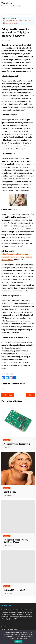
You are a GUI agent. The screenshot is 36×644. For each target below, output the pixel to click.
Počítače (7, 440)
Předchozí (9, 395)
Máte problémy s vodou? (14, 590)
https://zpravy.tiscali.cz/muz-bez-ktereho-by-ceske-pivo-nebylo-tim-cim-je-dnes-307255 (17, 257)
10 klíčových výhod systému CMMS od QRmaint (16, 541)
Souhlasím (19, 641)
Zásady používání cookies (10, 629)
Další (29, 395)
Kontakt (4, 627)
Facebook (3, 388)
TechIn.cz (7, 3)
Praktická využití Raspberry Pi (17, 444)
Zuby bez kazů (10, 492)
